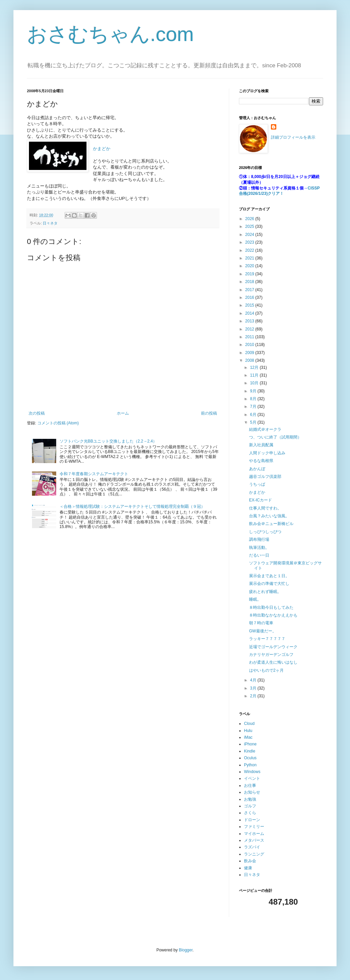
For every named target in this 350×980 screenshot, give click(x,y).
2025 (250, 226)
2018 (250, 282)
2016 (250, 297)
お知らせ (252, 792)
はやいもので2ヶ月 (266, 670)
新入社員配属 (261, 445)
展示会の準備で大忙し (269, 584)
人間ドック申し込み (267, 453)
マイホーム (254, 834)
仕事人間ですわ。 (265, 508)
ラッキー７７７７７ (267, 639)
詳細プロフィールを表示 (293, 137)
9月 (254, 391)
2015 (250, 305)
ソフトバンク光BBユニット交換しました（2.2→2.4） (108, 441)
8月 (254, 399)
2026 (250, 219)
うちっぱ (257, 484)
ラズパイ (252, 847)
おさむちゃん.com (110, 34)
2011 (250, 337)
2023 (250, 242)
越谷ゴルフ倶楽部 (265, 477)
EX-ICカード (260, 500)
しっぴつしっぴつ (265, 532)
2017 (250, 290)
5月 (254, 422)
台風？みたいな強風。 (269, 516)
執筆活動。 (259, 548)
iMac (248, 737)
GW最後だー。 (263, 631)
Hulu (248, 731)
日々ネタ (50, 223)
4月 (254, 680)
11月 (255, 375)
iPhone (250, 744)
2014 (250, 313)
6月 (254, 415)
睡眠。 (255, 599)
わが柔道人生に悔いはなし (273, 662)
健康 (248, 868)
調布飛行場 (259, 539)
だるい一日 (259, 555)
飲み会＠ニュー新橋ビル (271, 524)
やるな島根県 (261, 461)
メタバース (254, 840)
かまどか (102, 149)
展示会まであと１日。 (269, 576)
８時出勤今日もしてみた (271, 607)
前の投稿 (209, 413)
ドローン (252, 820)
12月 (255, 367)
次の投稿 (37, 413)
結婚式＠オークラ (265, 429)
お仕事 (250, 785)
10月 (255, 383)
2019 (250, 274)
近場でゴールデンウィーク (273, 647)
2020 (250, 266)
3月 (254, 688)
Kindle (250, 751)
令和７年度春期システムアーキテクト (94, 474)
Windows (252, 772)
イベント (252, 778)
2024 (250, 235)
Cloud (249, 724)
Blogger (186, 950)
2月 (254, 696)
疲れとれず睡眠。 (265, 592)
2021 (250, 258)
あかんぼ (257, 469)
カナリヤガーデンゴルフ (271, 655)
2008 (250, 360)
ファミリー (254, 827)
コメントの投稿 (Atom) (58, 423)
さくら (250, 813)
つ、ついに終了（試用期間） (275, 437)
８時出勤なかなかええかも (273, 615)
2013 (250, 321)
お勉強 (250, 799)
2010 (250, 345)
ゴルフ (250, 806)
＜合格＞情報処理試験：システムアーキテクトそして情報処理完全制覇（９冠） (132, 506)
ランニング (254, 854)
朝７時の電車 (261, 623)
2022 (250, 250)
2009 (250, 353)
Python (250, 765)
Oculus (250, 758)
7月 (254, 407)
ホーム (123, 413)
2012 (250, 329)
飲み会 (250, 861)
